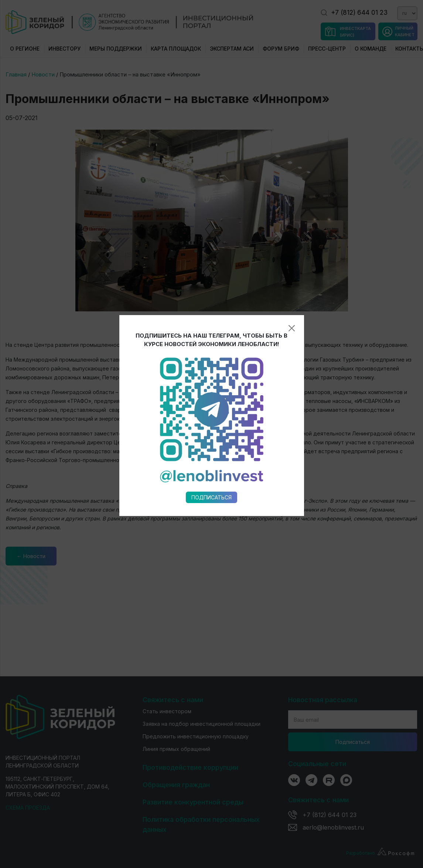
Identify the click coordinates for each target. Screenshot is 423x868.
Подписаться (211, 373)
